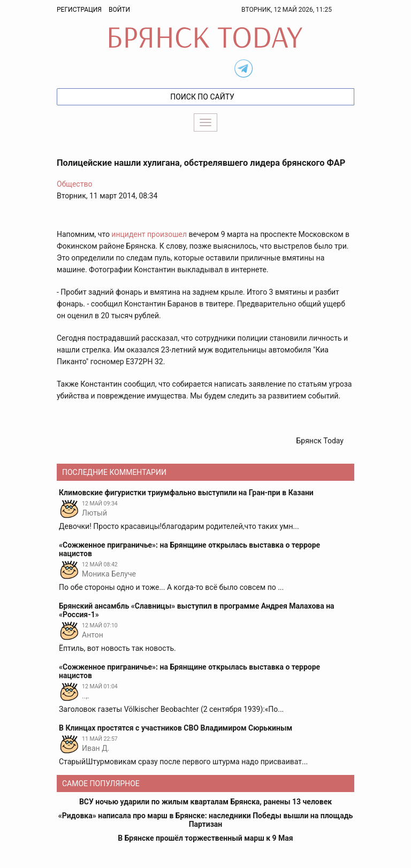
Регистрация (79, 10)
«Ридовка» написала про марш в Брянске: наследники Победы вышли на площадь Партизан (205, 820)
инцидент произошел (149, 234)
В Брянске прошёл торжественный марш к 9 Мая (205, 838)
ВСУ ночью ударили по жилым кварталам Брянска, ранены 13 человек (205, 802)
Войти (119, 10)
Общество (74, 184)
